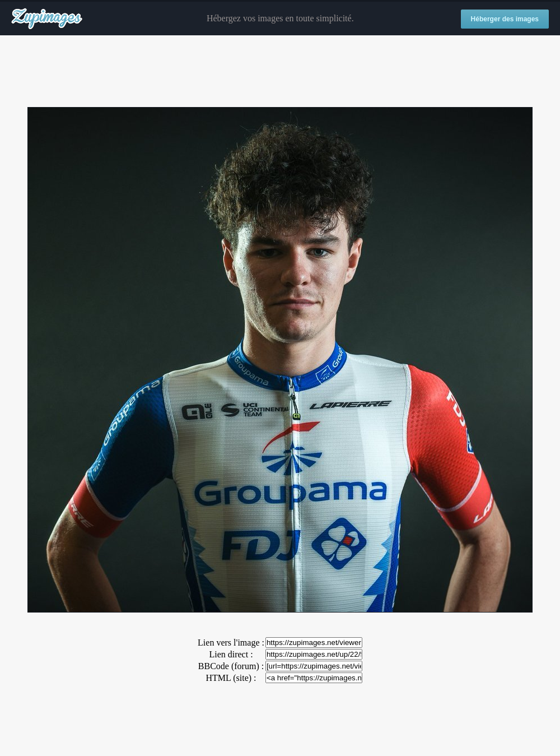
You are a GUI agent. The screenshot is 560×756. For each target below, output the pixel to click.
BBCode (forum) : (231, 666)
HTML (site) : (231, 678)
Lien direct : (231, 654)
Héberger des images (505, 19)
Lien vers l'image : (231, 643)
